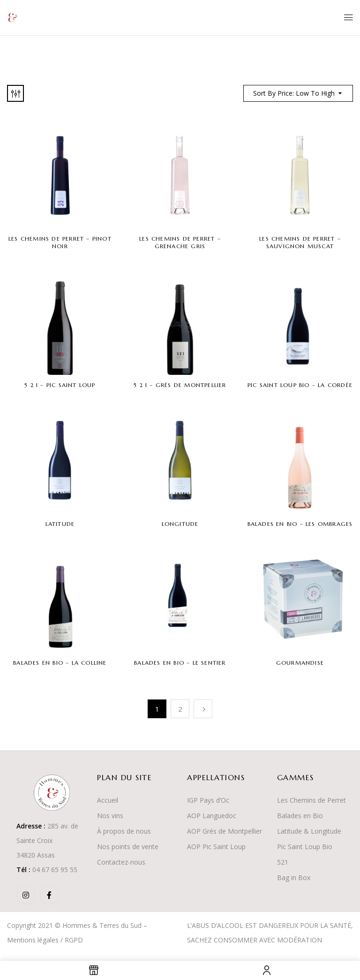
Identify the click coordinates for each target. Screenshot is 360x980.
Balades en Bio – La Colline (60, 663)
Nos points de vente (128, 847)
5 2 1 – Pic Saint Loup (60, 385)
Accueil (108, 800)
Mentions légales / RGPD (45, 940)
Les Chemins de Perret (311, 800)
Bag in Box (294, 877)
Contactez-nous (121, 862)
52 (281, 862)
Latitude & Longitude (309, 831)
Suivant (203, 709)
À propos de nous (124, 831)
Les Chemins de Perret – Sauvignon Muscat (300, 242)
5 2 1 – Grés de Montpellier (180, 385)
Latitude (60, 524)
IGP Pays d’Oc (208, 800)
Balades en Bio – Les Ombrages (300, 524)
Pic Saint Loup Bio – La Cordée (300, 385)
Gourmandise (300, 663)
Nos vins (110, 816)
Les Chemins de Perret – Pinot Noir (60, 242)
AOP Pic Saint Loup (216, 847)
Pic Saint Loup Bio (305, 847)
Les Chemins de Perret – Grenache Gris (180, 242)
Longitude (180, 524)
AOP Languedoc (212, 816)
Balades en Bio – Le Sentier (180, 663)
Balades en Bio (300, 816)
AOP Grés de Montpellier (225, 831)
